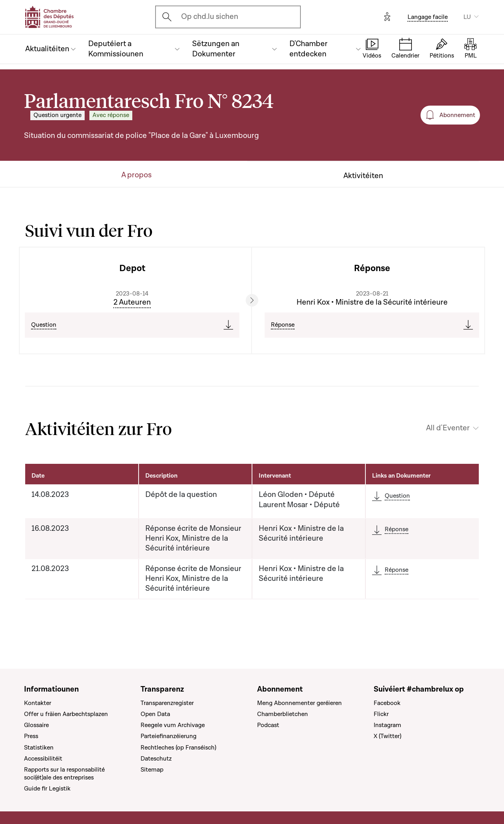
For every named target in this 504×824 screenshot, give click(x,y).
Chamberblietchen (283, 714)
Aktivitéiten (363, 176)
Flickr (381, 714)
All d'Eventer (448, 428)
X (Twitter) (387, 736)
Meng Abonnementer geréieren (299, 703)
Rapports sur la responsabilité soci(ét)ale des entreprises (64, 774)
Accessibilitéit (43, 759)
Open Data (155, 714)
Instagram (387, 725)
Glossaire (36, 725)
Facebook (387, 703)
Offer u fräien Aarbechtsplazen (66, 714)
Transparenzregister (167, 703)
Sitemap (152, 770)
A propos (136, 175)
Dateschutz (156, 759)
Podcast (268, 725)
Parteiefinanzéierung (169, 736)
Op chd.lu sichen (210, 17)
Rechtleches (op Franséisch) (178, 748)
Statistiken (39, 748)
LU (467, 17)
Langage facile (428, 17)
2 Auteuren (132, 302)
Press (31, 736)
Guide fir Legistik (47, 789)
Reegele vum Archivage (173, 725)
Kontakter (38, 703)
